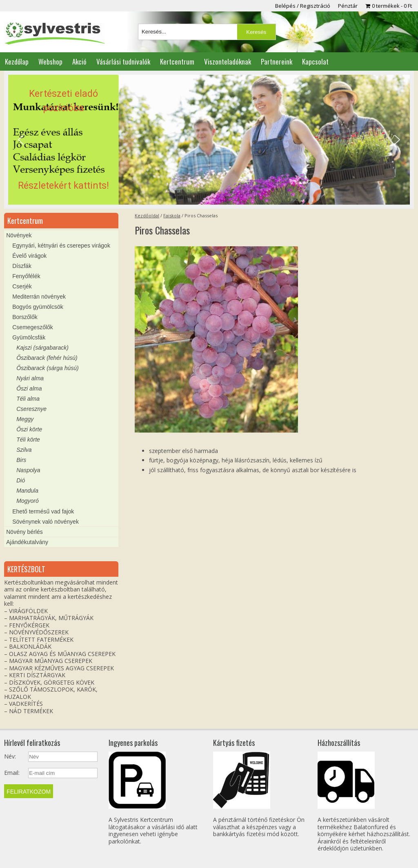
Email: (12, 773)
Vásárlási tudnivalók (123, 61)
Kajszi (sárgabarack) (42, 348)
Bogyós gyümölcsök (38, 307)
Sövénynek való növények (46, 522)
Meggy (25, 419)
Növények (19, 235)
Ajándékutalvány (27, 542)
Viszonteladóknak (228, 61)
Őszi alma (29, 388)
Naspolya (28, 470)
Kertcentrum (177, 61)
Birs (21, 460)
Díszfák (22, 266)
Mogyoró (27, 501)
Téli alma (28, 399)
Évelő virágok (29, 256)
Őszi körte (29, 429)
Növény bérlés (24, 532)
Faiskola (172, 215)
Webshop (50, 61)
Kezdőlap (17, 61)
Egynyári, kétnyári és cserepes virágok (61, 245)
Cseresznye (31, 409)
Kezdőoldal (147, 215)
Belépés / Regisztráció (303, 6)
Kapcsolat (315, 61)
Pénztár (348, 6)
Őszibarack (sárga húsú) (48, 368)
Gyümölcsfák (29, 337)
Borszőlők (25, 317)
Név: (10, 756)
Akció (79, 61)
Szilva (24, 450)
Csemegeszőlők (33, 327)
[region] (209, 140)
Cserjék (22, 286)
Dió (21, 480)
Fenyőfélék (26, 276)
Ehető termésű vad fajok (43, 511)
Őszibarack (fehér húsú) (47, 358)
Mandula (27, 491)
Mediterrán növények (39, 297)
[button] (209, 140)
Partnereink (277, 61)
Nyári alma (30, 378)
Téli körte (28, 440)
